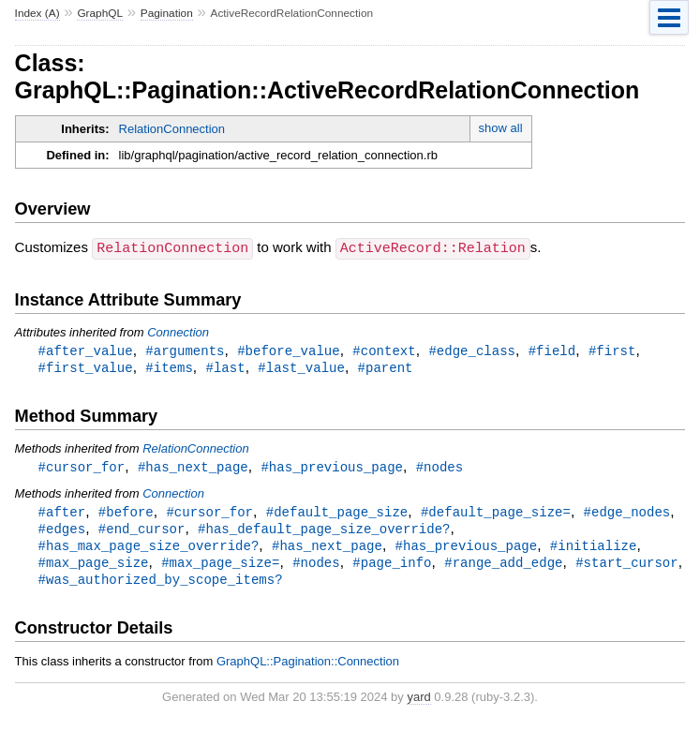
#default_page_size (337, 514)
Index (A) (37, 13)
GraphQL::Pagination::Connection (308, 668)
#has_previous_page (332, 468)
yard (418, 703)
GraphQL (100, 13)
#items (169, 368)
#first (612, 350)
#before (126, 514)
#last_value (301, 368)
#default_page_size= (496, 514)
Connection (178, 331)
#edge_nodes (627, 514)
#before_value (288, 350)
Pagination (167, 13)
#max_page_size (94, 567)
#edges (62, 532)
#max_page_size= (220, 567)
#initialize (594, 550)
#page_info (392, 567)
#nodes (440, 468)
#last (225, 368)
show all (501, 128)
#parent (386, 368)
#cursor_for (82, 468)
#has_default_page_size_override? (324, 532)
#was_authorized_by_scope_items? (161, 585)
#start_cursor (626, 567)
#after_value (86, 350)
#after (62, 514)
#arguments (185, 350)
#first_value (86, 368)
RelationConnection (172, 129)
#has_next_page (193, 468)
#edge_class (472, 350)
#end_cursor (142, 532)
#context (384, 350)
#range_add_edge (503, 567)
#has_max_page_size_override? (149, 550)
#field (552, 350)
